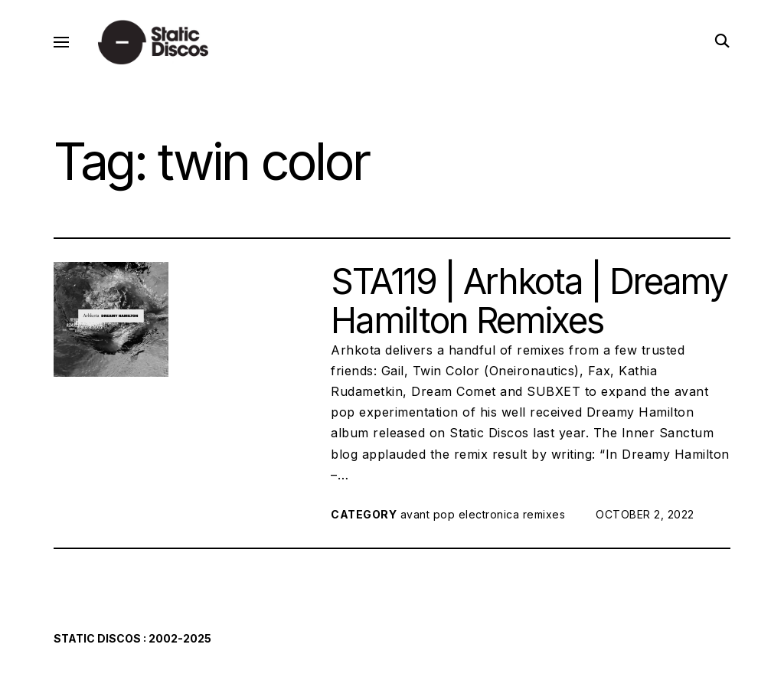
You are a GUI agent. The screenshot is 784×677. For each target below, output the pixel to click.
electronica (489, 514)
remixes (544, 514)
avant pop (428, 514)
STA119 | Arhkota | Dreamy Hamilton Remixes (529, 301)
